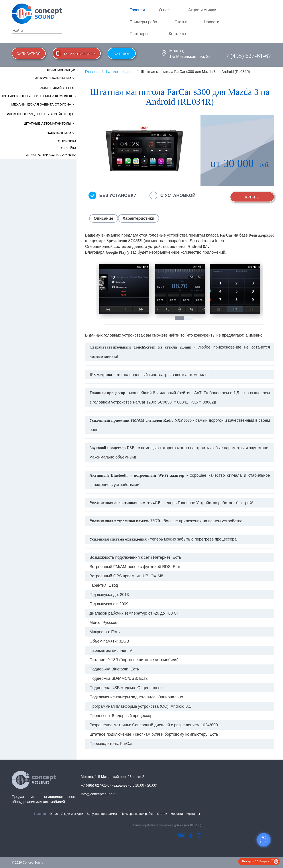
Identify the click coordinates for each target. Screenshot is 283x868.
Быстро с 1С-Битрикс (256, 861)
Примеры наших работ (137, 814)
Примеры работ (144, 22)
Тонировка (66, 141)
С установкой (178, 195)
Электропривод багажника (51, 155)
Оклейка (69, 148)
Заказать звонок (80, 54)
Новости (212, 22)
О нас (164, 10)
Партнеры (139, 34)
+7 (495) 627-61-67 (247, 56)
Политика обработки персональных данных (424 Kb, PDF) (165, 825)
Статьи (181, 22)
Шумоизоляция (62, 70)
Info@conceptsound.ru (99, 794)
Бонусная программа (102, 814)
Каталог (122, 54)
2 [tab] (190, 318)
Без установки (118, 195)
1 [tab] (181, 318)
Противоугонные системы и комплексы (38, 96)
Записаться (29, 54)
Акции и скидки (202, 10)
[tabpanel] (124, 289)
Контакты (177, 34)
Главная (137, 10)
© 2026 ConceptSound (28, 862)
